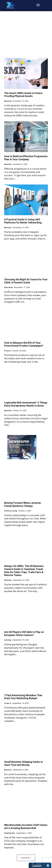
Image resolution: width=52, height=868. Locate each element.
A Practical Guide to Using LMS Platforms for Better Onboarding (23, 221)
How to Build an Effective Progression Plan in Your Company (26, 158)
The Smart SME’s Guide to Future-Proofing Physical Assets (24, 95)
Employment (10, 833)
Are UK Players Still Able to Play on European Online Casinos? (24, 633)
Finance (8, 351)
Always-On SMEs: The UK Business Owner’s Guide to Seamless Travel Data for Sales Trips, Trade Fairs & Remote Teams (24, 571)
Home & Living (11, 511)
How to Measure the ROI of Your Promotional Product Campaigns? (24, 344)
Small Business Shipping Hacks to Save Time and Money (24, 763)
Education (9, 287)
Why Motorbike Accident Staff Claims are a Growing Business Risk (26, 827)
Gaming (8, 640)
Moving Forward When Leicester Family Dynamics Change (23, 504)
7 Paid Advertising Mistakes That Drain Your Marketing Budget (23, 697)
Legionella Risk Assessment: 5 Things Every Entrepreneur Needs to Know (26, 404)
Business (8, 101)
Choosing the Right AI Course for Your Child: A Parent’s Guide (26, 281)
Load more (26, 858)
